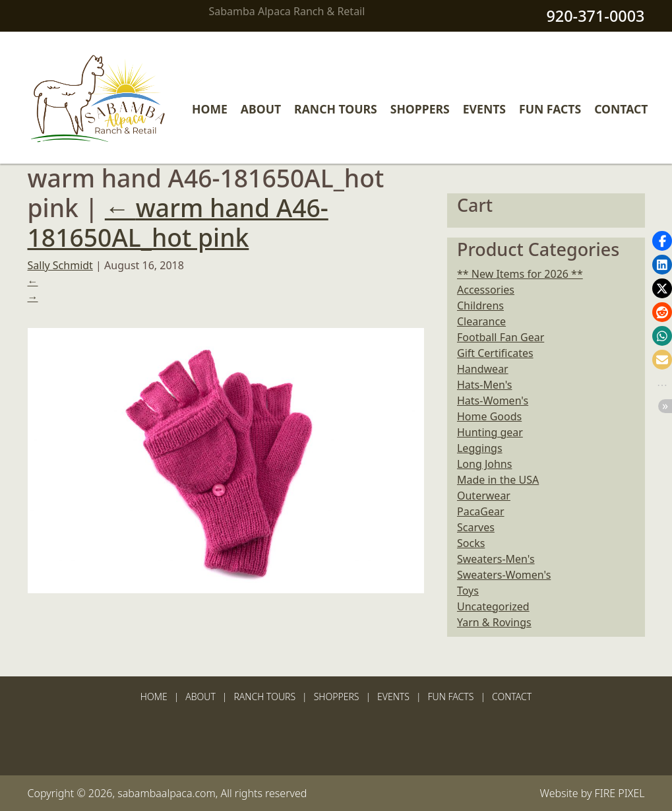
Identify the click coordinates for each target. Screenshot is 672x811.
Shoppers (420, 109)
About (261, 109)
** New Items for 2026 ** (520, 274)
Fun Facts (550, 109)
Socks (471, 543)
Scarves (476, 527)
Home (210, 109)
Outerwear (484, 496)
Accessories (486, 290)
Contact (621, 109)
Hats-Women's (493, 401)
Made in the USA (498, 480)
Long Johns (484, 464)
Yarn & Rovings (494, 622)
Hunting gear (490, 432)
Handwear (483, 369)
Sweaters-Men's (496, 559)
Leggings (480, 448)
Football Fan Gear (501, 337)
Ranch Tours (336, 109)
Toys (468, 591)
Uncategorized (493, 606)
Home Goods (489, 416)
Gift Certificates (495, 353)
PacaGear (481, 511)
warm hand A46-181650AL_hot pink (178, 222)
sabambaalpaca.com (167, 793)
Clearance (481, 321)
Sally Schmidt (60, 265)
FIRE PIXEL (620, 793)
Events (484, 109)
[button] (662, 241)
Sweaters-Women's (504, 575)
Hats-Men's (484, 385)
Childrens (480, 306)
